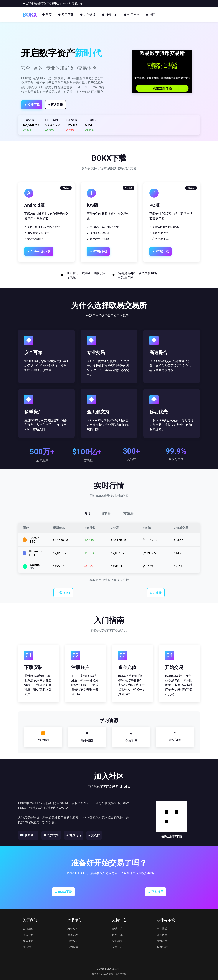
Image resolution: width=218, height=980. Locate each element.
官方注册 (156, 593)
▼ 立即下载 (36, 105)
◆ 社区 (150, 15)
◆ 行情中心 (110, 15)
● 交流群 (113, 835)
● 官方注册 (68, 105)
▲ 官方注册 (156, 892)
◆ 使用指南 (131, 15)
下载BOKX (63, 593)
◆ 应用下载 (66, 15)
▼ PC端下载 (165, 251)
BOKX (30, 15)
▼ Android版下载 (43, 251)
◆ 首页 (47, 15)
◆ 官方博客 (59, 835)
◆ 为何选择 (88, 15)
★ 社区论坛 (87, 835)
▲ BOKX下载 (63, 892)
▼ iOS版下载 (102, 251)
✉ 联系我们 (31, 835)
